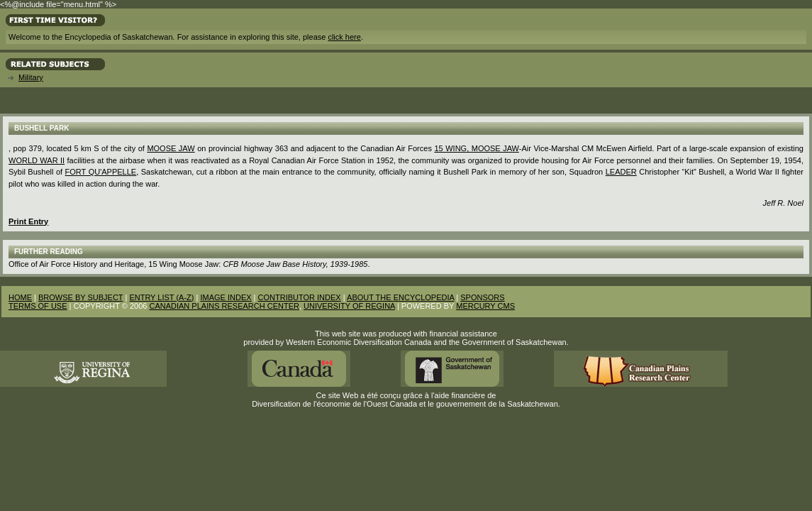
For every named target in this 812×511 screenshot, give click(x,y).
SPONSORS (482, 297)
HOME (20, 297)
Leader (621, 172)
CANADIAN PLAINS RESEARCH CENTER (224, 306)
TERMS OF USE (38, 306)
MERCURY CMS (485, 306)
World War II (37, 160)
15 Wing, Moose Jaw (476, 148)
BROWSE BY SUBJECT (80, 297)
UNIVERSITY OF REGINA (349, 306)
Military (31, 77)
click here (344, 37)
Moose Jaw (171, 148)
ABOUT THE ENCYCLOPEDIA (400, 297)
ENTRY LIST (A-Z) (161, 297)
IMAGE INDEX (226, 297)
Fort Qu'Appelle (101, 172)
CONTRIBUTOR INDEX (300, 297)
